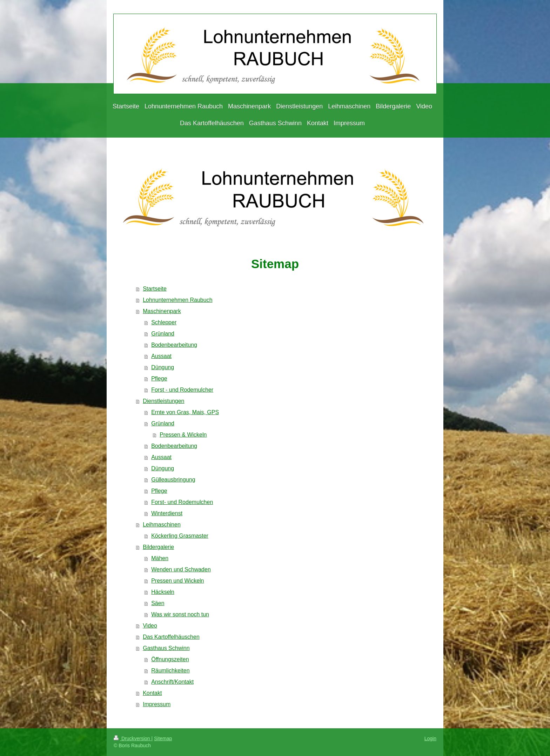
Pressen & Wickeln (183, 435)
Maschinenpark (162, 311)
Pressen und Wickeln (177, 581)
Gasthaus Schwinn (166, 648)
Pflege (159, 379)
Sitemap (163, 738)
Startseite (155, 289)
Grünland (163, 334)
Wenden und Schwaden (181, 569)
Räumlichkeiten (170, 671)
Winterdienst (167, 513)
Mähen (160, 558)
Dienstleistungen (163, 401)
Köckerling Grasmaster (180, 536)
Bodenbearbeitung (174, 345)
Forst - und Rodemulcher (182, 390)
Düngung (163, 367)
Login (430, 738)
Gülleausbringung (173, 480)
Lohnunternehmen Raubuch (177, 300)
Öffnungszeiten (170, 659)
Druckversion (132, 738)
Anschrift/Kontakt (172, 682)
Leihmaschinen (162, 525)
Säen (158, 603)
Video (150, 626)
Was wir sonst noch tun (180, 614)
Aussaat (161, 356)
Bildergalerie (158, 547)
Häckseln (163, 592)
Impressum (157, 704)
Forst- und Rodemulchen (182, 502)
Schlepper (164, 322)
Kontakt (152, 693)
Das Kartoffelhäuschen (171, 637)
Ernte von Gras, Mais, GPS (185, 412)
